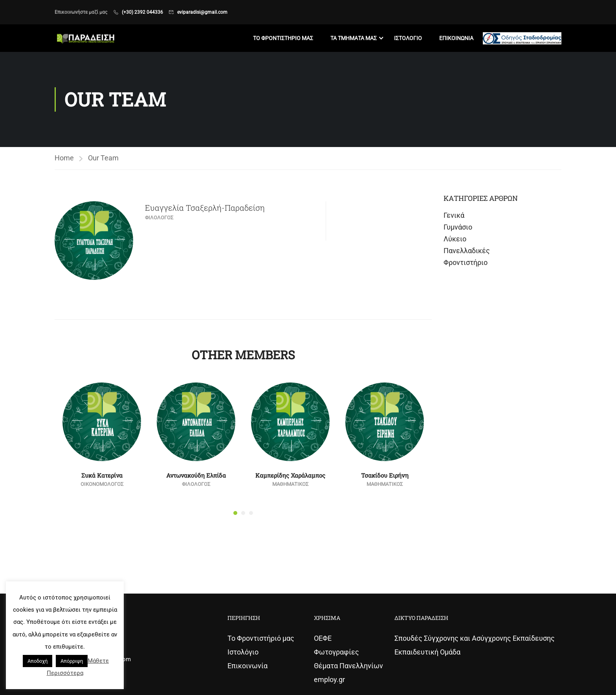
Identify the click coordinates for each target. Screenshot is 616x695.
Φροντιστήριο (466, 262)
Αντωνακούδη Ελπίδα (196, 475)
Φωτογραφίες (336, 652)
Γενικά (454, 215)
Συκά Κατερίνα (102, 475)
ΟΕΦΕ (323, 638)
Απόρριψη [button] (72, 661)
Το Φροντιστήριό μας (261, 638)
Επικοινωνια (456, 38)
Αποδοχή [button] (38, 661)
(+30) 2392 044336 (142, 12)
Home (64, 158)
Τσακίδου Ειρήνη (385, 475)
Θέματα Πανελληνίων (348, 666)
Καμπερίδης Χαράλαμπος (290, 475)
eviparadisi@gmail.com (202, 12)
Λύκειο (455, 239)
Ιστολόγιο (243, 652)
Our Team (103, 158)
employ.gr (329, 679)
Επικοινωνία (247, 666)
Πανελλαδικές (467, 251)
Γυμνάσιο (458, 227)
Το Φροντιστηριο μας (283, 38)
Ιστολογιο (408, 38)
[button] (235, 513)
